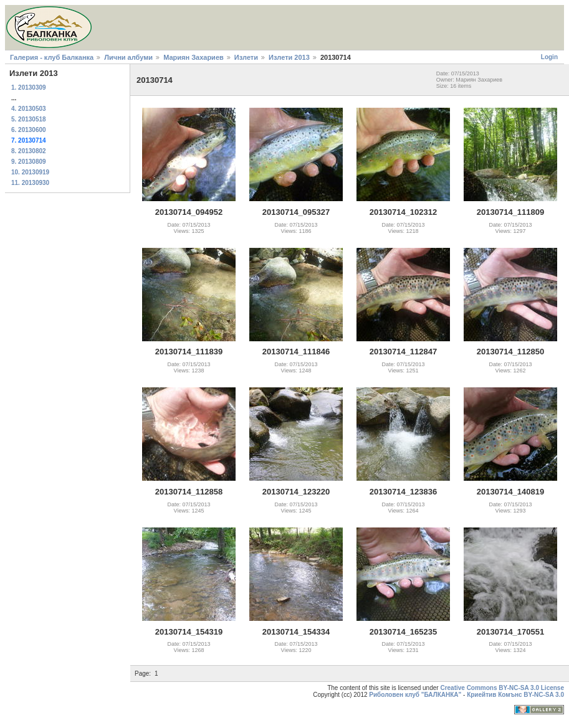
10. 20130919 (30, 172)
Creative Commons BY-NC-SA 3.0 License (502, 688)
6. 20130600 (29, 130)
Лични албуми (128, 57)
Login (549, 57)
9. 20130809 (29, 162)
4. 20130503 (29, 109)
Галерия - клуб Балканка (52, 57)
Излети (246, 57)
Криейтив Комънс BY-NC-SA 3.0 (515, 695)
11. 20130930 (30, 183)
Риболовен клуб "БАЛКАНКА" (415, 695)
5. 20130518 (29, 119)
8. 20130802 (29, 151)
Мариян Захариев (194, 57)
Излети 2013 (289, 57)
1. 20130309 (29, 87)
